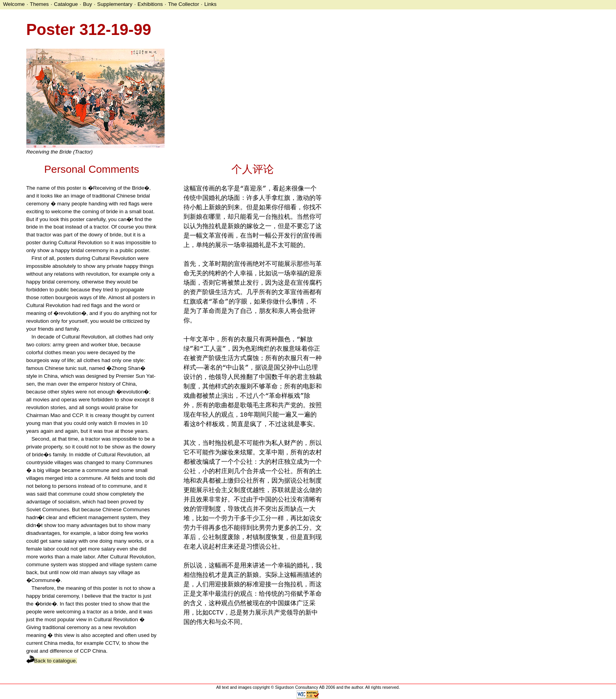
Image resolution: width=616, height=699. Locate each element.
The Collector (184, 4)
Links (210, 4)
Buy (87, 4)
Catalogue (66, 4)
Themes (39, 4)
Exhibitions (150, 4)
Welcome (14, 4)
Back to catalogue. (52, 661)
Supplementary (115, 4)
